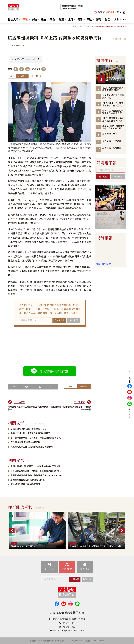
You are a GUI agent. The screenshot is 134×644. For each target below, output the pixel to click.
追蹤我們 (130, 379)
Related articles (36, 424)
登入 (119, 12)
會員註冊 (110, 12)
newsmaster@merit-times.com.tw (67, 630)
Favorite (39, 508)
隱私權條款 (42, 641)
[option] (111, 207)
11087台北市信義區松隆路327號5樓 (67, 619)
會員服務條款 (60, 641)
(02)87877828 (67, 623)
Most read (32, 461)
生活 (81, 26)
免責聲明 (50, 641)
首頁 (75, 26)
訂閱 (130, 414)
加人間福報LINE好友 (50, 371)
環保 (87, 26)
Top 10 (119, 61)
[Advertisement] (50, 346)
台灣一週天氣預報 (104, 264)
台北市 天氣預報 (111, 252)
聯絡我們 (33, 641)
